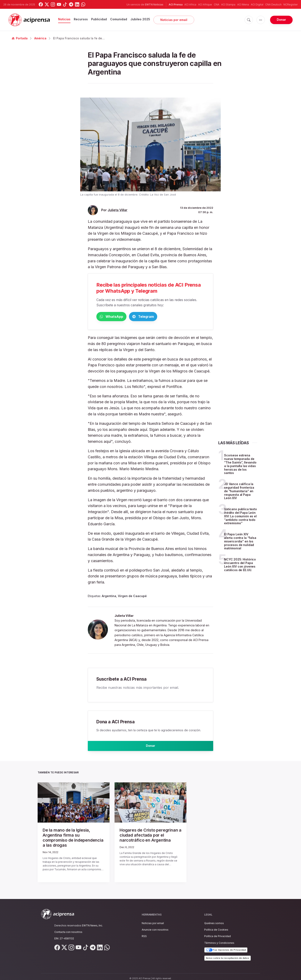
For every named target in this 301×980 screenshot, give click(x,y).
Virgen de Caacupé (132, 597)
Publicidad (99, 19)
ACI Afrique (205, 5)
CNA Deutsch (273, 5)
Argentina (109, 597)
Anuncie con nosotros (155, 926)
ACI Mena (243, 5)
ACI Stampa (228, 5)
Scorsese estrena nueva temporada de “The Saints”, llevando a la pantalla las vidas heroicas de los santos (240, 465)
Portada (20, 38)
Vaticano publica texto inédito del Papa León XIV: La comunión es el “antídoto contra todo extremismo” (240, 517)
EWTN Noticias (154, 5)
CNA (217, 5)
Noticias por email (174, 20)
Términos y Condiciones (219, 939)
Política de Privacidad (217, 932)
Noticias (64, 19)
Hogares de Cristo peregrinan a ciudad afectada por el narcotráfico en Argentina (149, 838)
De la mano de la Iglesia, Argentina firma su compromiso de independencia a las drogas (71, 838)
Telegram (163, 317)
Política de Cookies (216, 926)
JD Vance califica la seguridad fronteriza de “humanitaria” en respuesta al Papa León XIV (239, 492)
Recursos (81, 19)
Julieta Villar (118, 210)
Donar (281, 20)
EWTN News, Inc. (92, 922)
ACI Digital (257, 5)
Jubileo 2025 (140, 19)
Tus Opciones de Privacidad (226, 946)
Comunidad (119, 19)
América (40, 38)
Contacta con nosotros (68, 928)
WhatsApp (118, 317)
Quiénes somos (214, 919)
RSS (144, 932)
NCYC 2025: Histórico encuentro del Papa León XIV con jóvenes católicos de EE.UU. (240, 565)
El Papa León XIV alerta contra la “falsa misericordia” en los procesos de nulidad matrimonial (240, 542)
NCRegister (291, 5)
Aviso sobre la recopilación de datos (228, 954)
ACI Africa (190, 5)
